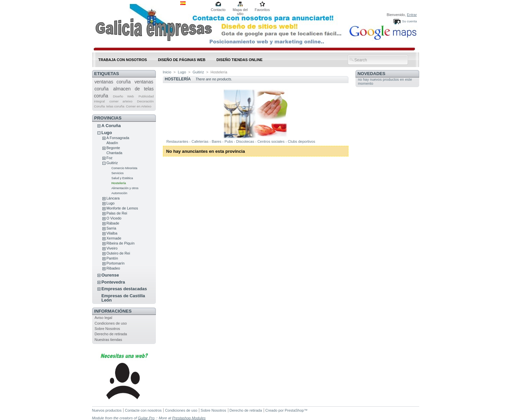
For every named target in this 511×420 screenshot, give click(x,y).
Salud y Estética (122, 178)
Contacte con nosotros (143, 410)
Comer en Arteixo (139, 106)
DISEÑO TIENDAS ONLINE (240, 60)
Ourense (110, 275)
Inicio (167, 72)
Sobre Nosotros (107, 329)
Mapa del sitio (240, 10)
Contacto (218, 10)
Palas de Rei (117, 213)
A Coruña (111, 126)
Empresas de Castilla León (123, 298)
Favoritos (262, 10)
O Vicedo (114, 218)
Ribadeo (113, 268)
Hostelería (119, 183)
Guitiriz (112, 163)
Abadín (112, 143)
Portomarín (115, 263)
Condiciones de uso (111, 323)
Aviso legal (103, 318)
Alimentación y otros (125, 188)
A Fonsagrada (118, 138)
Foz (109, 158)
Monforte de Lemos (122, 208)
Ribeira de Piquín (120, 243)
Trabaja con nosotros (123, 60)
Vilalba (112, 233)
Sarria (111, 228)
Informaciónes (113, 311)
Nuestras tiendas (108, 340)
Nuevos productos (107, 410)
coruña (101, 89)
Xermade (114, 238)
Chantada (114, 153)
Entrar (412, 15)
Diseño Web (123, 96)
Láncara (113, 198)
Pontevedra (113, 282)
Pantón (112, 258)
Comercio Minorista (124, 168)
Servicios (118, 173)
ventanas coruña (113, 82)
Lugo (107, 133)
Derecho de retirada (111, 334)
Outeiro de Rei (118, 253)
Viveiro (112, 248)
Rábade (113, 223)
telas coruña (115, 106)
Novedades (371, 74)
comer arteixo (121, 101)
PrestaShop (294, 410)
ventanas (144, 82)
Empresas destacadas (124, 289)
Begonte (113, 148)
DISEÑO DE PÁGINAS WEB (182, 60)
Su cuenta (409, 21)
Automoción (119, 193)
